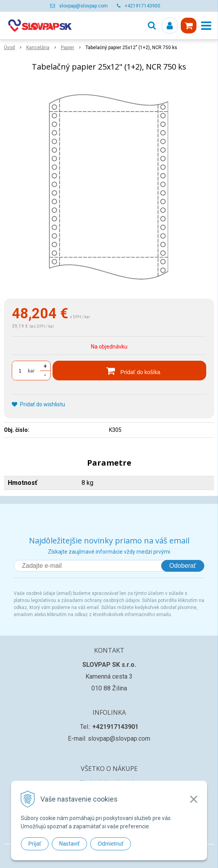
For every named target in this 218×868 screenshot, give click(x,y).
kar (31, 371)
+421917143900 (143, 6)
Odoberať (183, 566)
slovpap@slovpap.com (84, 6)
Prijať (35, 844)
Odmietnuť (111, 844)
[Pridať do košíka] (129, 371)
